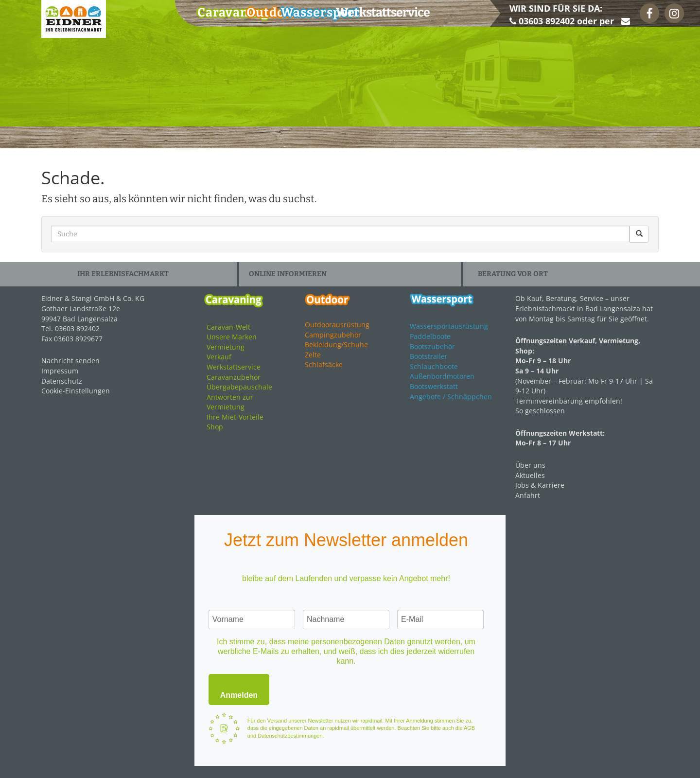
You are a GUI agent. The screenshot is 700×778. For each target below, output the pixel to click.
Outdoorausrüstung (337, 325)
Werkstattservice (234, 367)
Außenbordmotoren (442, 376)
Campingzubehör (333, 335)
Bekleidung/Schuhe (336, 345)
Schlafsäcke (324, 364)
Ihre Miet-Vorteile (235, 417)
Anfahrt (528, 495)
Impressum (60, 371)
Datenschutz (62, 381)
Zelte (313, 355)
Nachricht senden (70, 361)
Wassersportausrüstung (449, 326)
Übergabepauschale (239, 387)
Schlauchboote (434, 366)
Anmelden (239, 695)
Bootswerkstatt (434, 386)
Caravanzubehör (234, 377)
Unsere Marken (232, 337)
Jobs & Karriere (540, 485)
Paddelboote (430, 336)
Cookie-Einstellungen (76, 391)
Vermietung (226, 347)
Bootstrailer (429, 356)
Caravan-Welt (228, 327)
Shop (215, 427)
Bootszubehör (432, 346)
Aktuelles (530, 475)
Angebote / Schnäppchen (451, 397)
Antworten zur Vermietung (230, 402)
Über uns (530, 465)
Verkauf (219, 357)
